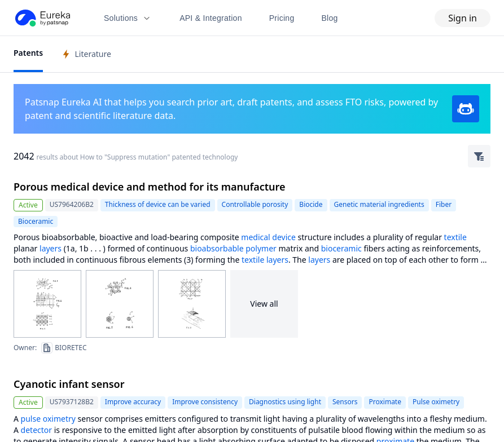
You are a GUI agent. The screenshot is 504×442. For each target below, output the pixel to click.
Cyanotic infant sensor (69, 384)
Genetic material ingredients (379, 204)
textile (455, 237)
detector (36, 430)
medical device (268, 237)
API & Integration (211, 18)
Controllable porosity (255, 204)
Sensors (345, 402)
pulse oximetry (48, 419)
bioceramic (341, 248)
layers (51, 248)
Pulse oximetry (436, 402)
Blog (330, 18)
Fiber (444, 204)
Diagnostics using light (285, 402)
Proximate (385, 402)
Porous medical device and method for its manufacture (150, 187)
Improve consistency (205, 402)
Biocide (311, 204)
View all (264, 304)
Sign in (463, 18)
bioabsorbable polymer (233, 248)
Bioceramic (36, 221)
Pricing (282, 18)
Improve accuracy (133, 402)
